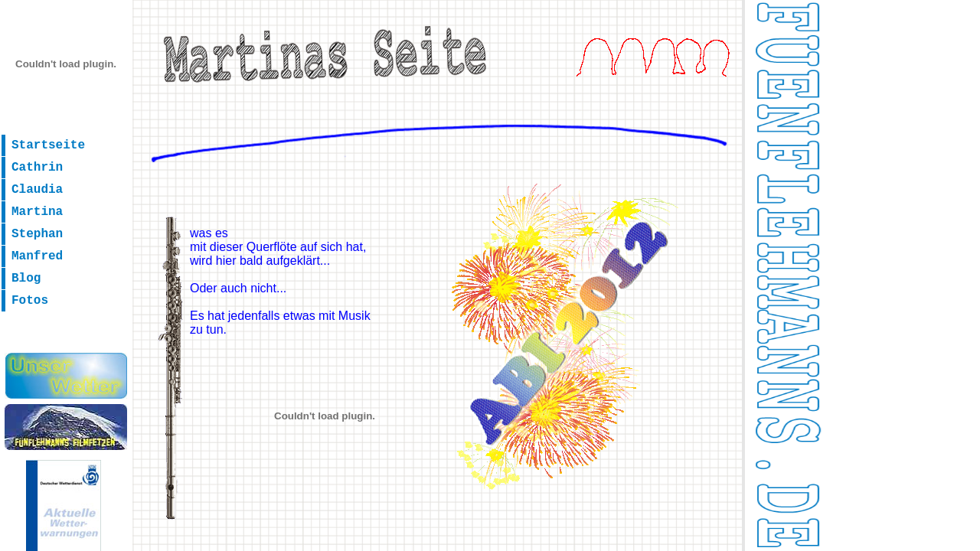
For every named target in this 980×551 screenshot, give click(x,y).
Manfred (37, 256)
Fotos (30, 301)
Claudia (37, 190)
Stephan (37, 234)
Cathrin (37, 168)
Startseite (48, 145)
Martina (37, 212)
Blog (26, 279)
